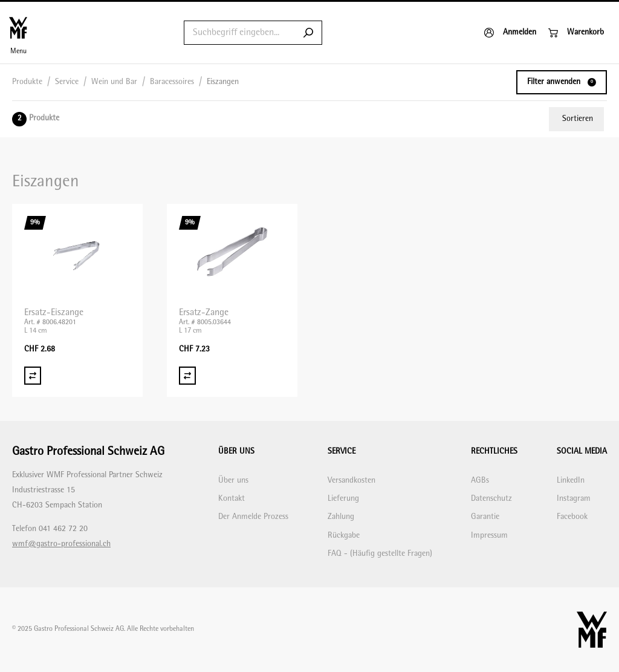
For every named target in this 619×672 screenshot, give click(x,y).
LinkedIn (571, 481)
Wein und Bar (114, 82)
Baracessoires (172, 82)
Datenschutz (491, 499)
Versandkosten (352, 481)
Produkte (27, 82)
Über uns (233, 481)
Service (67, 82)
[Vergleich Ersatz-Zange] (187, 376)
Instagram (574, 499)
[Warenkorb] (576, 33)
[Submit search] (308, 33)
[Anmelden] (510, 33)
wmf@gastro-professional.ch (61, 544)
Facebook (572, 517)
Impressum (489, 536)
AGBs (480, 481)
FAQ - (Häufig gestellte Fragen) (380, 554)
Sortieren (578, 119)
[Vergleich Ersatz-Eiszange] (33, 376)
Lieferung (343, 499)
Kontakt (232, 499)
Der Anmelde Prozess (253, 517)
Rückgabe (344, 536)
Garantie (485, 517)
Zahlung (341, 517)
